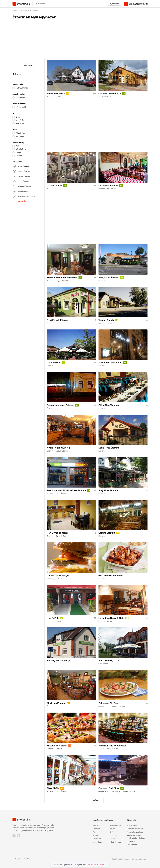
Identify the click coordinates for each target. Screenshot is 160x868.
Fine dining (20, 123)
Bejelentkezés (115, 4)
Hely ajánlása (132, 845)
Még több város (115, 842)
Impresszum (132, 841)
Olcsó (18, 117)
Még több (97, 800)
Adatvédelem (132, 825)
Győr (111, 832)
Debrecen (96, 829)
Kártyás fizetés (21, 149)
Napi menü (20, 136)
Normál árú (20, 120)
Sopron (112, 839)
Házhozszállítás (22, 107)
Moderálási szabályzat (135, 832)
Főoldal (15, 10)
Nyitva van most (22, 88)
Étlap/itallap (20, 133)
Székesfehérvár (115, 825)
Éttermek (35, 10)
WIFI (18, 146)
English (26, 859)
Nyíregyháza (25, 10)
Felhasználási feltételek (136, 829)
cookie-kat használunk (96, 865)
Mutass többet (23, 201)
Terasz (18, 152)
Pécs (95, 832)
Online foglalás (22, 97)
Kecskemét (97, 839)
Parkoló (19, 156)
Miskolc (112, 829)
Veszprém (113, 835)
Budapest (96, 825)
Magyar (16, 859)
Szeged (95, 835)
